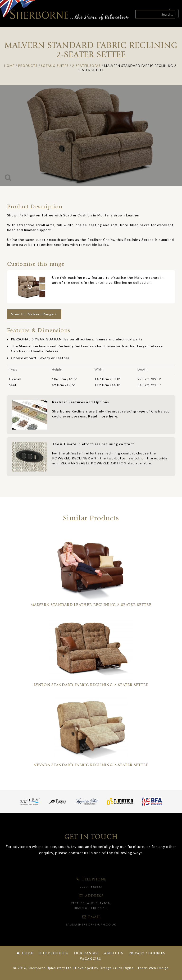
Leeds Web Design (153, 968)
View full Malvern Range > (34, 314)
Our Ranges (86, 953)
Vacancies (90, 959)
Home (24, 953)
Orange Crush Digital (117, 968)
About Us (113, 953)
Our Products (54, 953)
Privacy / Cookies (147, 953)
